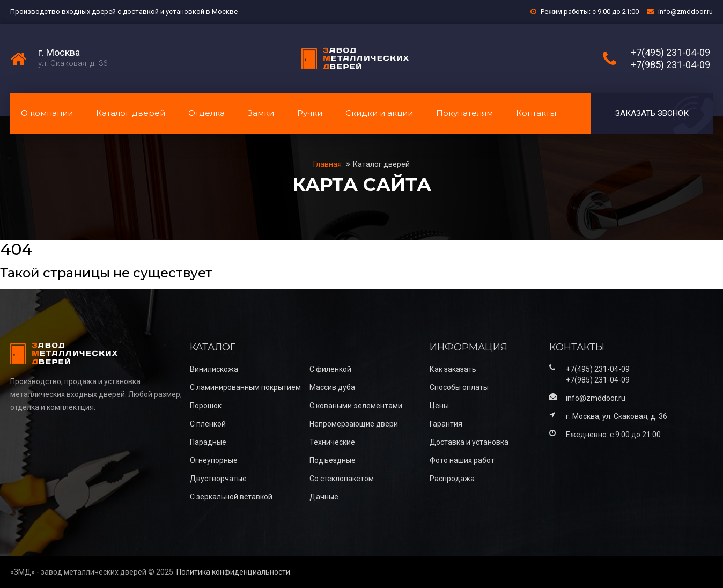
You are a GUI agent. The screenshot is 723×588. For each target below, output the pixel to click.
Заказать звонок (652, 113)
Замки (261, 113)
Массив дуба (332, 387)
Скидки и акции (379, 113)
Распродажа (452, 479)
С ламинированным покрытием (245, 387)
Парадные (208, 442)
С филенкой (330, 369)
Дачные (324, 497)
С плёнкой (208, 424)
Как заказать (453, 369)
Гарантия (446, 424)
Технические (332, 442)
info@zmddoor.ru (685, 12)
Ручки (310, 113)
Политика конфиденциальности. (234, 572)
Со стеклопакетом (342, 479)
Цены (439, 406)
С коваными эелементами (356, 406)
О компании (47, 113)
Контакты (536, 113)
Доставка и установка (469, 442)
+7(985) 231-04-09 (670, 65)
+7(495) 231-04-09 (670, 53)
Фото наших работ (462, 460)
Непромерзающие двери (354, 424)
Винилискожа (214, 369)
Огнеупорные (214, 460)
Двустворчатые (218, 479)
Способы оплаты (459, 387)
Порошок (206, 406)
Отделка (206, 113)
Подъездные (333, 460)
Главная (328, 164)
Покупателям (464, 113)
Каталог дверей (131, 113)
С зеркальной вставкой (231, 497)
